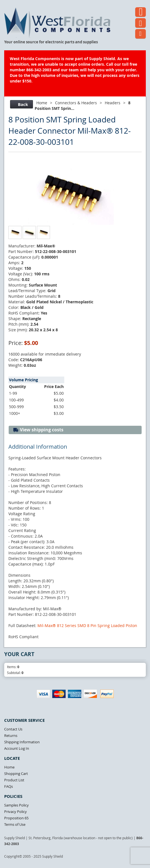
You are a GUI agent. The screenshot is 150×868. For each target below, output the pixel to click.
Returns (11, 735)
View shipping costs (38, 430)
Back (21, 104)
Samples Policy (16, 805)
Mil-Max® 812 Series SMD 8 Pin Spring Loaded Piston (87, 625)
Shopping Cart (16, 774)
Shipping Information (22, 742)
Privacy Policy (16, 812)
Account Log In (17, 748)
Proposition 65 (16, 818)
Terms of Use (15, 824)
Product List (14, 780)
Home (42, 103)
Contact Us (13, 729)
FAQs (9, 786)
